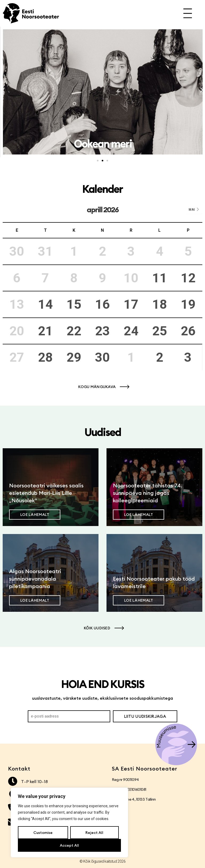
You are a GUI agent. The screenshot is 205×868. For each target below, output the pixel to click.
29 (74, 357)
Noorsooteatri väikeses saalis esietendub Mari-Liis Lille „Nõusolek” (46, 493)
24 (131, 331)
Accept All (69, 845)
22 (74, 331)
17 (131, 304)
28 (45, 357)
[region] (69, 822)
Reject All (94, 833)
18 (160, 304)
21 (45, 331)
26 (188, 331)
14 (45, 304)
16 (102, 304)
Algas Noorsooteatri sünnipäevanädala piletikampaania (35, 579)
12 (188, 278)
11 (160, 278)
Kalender (102, 189)
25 (160, 331)
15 (74, 304)
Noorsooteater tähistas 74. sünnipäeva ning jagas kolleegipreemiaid (147, 493)
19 (188, 304)
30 (102, 357)
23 (102, 331)
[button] (3, 90)
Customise (43, 833)
